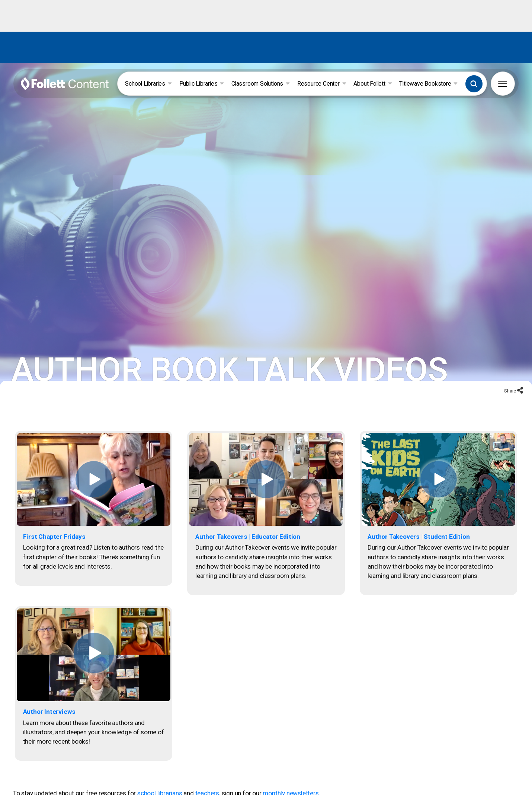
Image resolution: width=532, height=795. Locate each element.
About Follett (373, 84)
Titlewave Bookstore (428, 84)
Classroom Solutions (261, 84)
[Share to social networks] (520, 388)
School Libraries (148, 84)
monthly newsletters (291, 790)
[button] (474, 84)
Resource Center (322, 84)
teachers (207, 790)
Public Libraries (202, 84)
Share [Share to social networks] (511, 388)
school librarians (160, 790)
